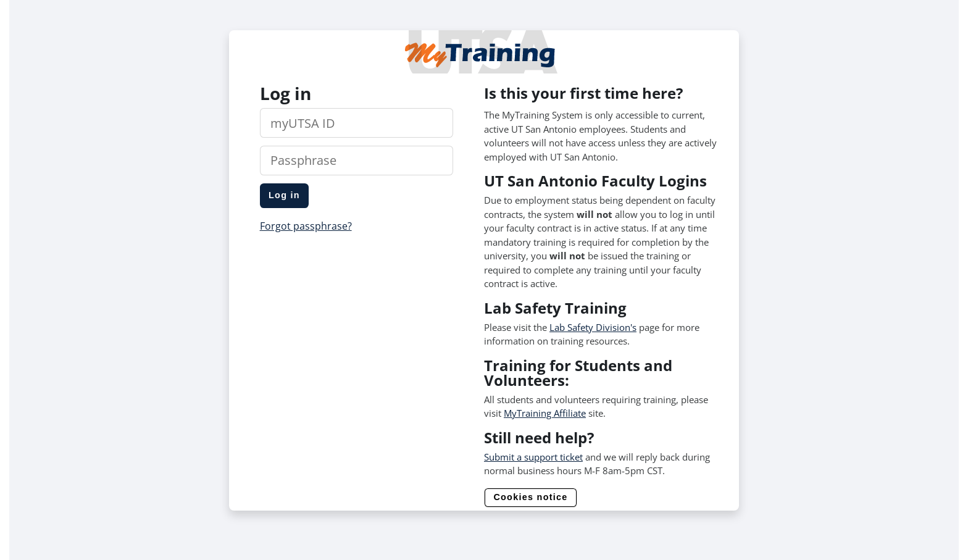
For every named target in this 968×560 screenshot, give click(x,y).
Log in (284, 195)
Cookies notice (530, 497)
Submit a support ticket (533, 457)
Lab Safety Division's (593, 327)
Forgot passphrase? (306, 226)
